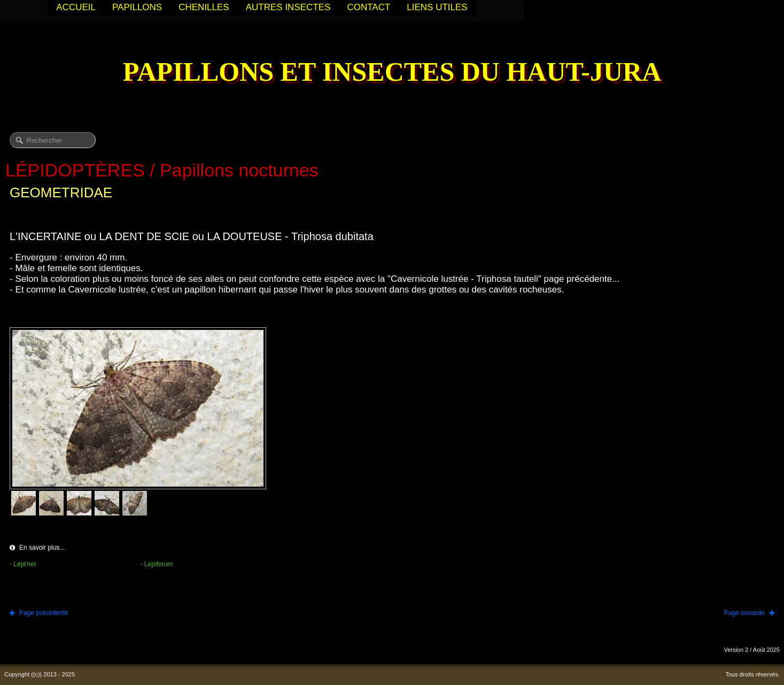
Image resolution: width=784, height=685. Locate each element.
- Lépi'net (23, 564)
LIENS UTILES (437, 7)
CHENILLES (204, 7)
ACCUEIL (76, 7)
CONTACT (368, 7)
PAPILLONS (137, 7)
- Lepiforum (157, 564)
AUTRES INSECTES (288, 7)
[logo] (392, 73)
